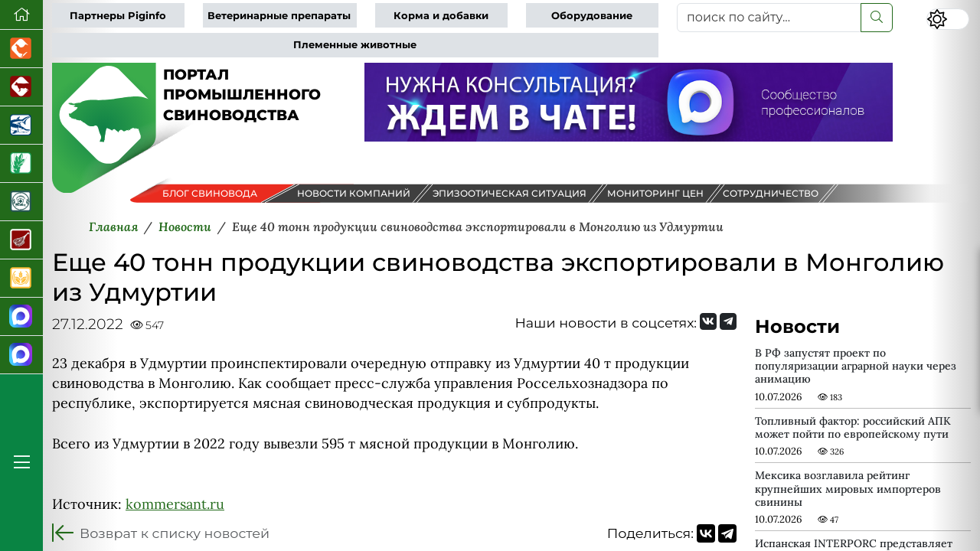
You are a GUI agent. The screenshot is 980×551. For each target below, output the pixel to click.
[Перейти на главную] (21, 15)
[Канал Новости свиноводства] (21, 317)
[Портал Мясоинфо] (21, 240)
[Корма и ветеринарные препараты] (21, 202)
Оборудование (592, 16)
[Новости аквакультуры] (21, 126)
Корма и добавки (441, 16)
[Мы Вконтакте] (708, 321)
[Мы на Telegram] (728, 321)
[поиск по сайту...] (769, 18)
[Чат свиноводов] (21, 355)
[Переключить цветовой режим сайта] (948, 19)
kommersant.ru (175, 504)
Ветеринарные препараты (279, 16)
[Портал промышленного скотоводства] (21, 87)
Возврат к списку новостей (175, 533)
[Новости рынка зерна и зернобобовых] (21, 164)
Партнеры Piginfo (118, 16)
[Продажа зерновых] (21, 279)
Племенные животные (355, 45)
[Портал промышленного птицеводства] (21, 49)
